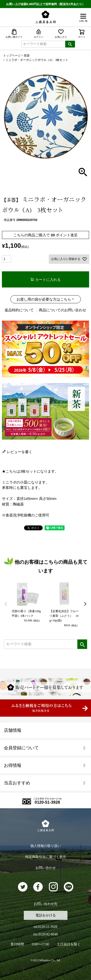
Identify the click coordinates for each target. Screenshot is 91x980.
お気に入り (61, 33)
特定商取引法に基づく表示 (46, 857)
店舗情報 (13, 730)
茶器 (27, 56)
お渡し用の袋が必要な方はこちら (44, 299)
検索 (70, 44)
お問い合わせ (46, 868)
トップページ (12, 56)
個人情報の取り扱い (46, 846)
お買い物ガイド (14, 33)
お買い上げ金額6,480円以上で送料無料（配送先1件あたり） (45, 4)
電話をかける (46, 915)
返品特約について (19, 310)
